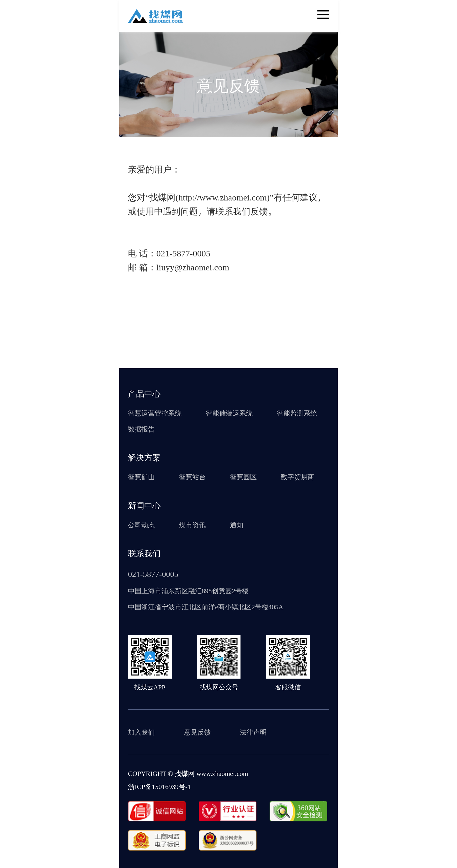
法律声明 (253, 732)
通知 (237, 525)
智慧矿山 (141, 477)
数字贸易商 (297, 477)
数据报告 (141, 429)
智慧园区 (243, 477)
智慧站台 (192, 477)
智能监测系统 (297, 413)
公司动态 (141, 525)
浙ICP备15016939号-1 (159, 786)
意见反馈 (197, 732)
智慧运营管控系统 (155, 413)
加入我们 (141, 732)
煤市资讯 (192, 525)
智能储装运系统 (229, 413)
